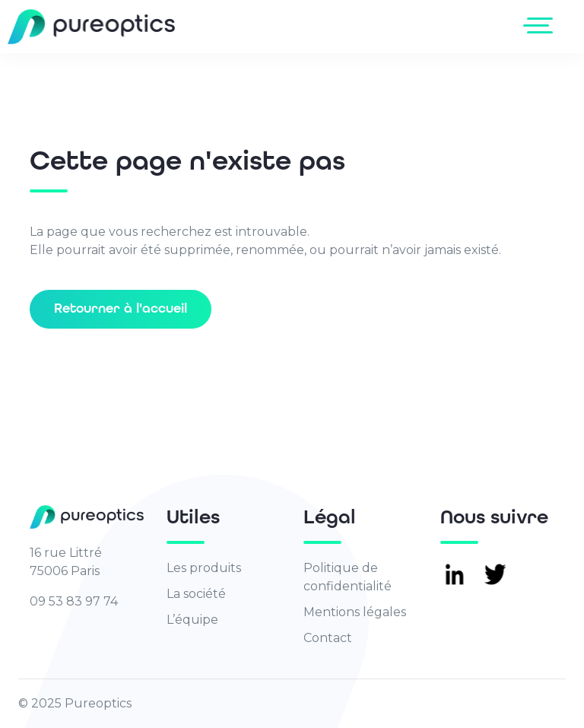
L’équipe (192, 620)
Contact (328, 638)
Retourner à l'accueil (121, 308)
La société (196, 594)
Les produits (204, 568)
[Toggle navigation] (541, 25)
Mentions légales (355, 612)
